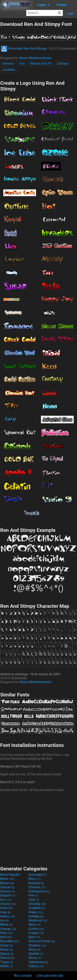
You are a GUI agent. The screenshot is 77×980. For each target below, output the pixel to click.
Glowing (37, 904)
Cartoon (63, 64)
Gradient (37, 908)
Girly (34, 900)
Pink (6, 933)
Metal (6, 924)
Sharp (7, 950)
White (6, 966)
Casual (7, 887)
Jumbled (9, 70)
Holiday (36, 916)
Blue (35, 879)
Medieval (38, 920)
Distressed (39, 891)
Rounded (10, 941)
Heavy (7, 916)
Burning (36, 883)
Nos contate (23, 976)
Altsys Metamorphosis (35, 58)
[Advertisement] (38, 828)
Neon (34, 924)
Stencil (7, 958)
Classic (8, 891)
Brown (7, 883)
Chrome (37, 887)
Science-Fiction (42, 941)
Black (7, 879)
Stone (35, 958)
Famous (8, 64)
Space (7, 954)
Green (36, 912)
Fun (22, 64)
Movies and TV (41, 64)
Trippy (7, 962)
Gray (6, 912)
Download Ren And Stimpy (24, 49)
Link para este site (50, 976)
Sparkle (36, 954)
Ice (4, 920)
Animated (38, 875)
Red (6, 937)
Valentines (38, 962)
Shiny (35, 950)
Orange (8, 929)
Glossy (8, 904)
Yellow (36, 966)
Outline (36, 929)
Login (70, 13)
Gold (6, 908)
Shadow (37, 945)
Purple (36, 933)
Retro (34, 937)
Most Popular (10, 875)
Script (7, 945)
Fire (33, 895)
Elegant (8, 895)
